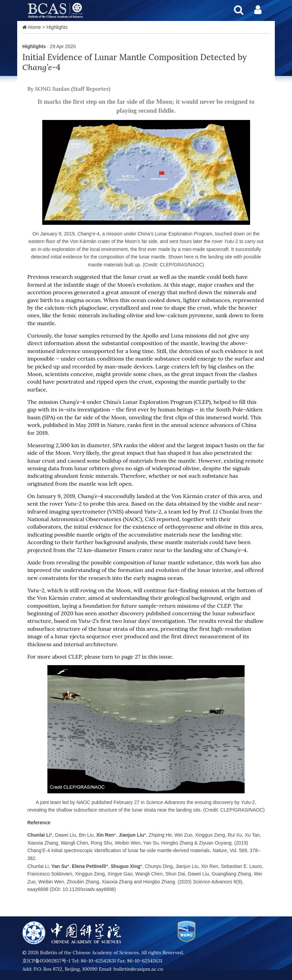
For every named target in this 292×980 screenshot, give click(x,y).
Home (35, 27)
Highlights (57, 27)
